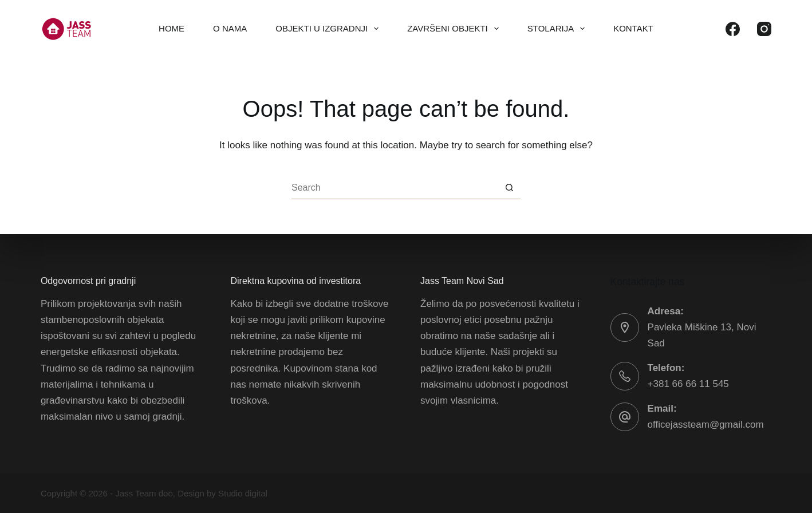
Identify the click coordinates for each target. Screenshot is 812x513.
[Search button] (509, 188)
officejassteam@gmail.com (706, 425)
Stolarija (558, 29)
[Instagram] (764, 29)
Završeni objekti (455, 29)
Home (172, 28)
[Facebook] (733, 29)
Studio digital (243, 493)
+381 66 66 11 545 (688, 384)
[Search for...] (395, 188)
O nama (230, 28)
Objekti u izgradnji (329, 29)
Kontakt (633, 28)
